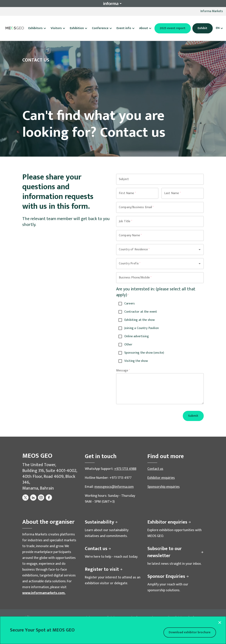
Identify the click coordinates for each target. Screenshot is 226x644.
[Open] (200, 250)
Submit (193, 416)
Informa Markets (212, 11)
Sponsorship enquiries (164, 487)
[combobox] (154, 250)
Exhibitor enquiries (161, 478)
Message (123, 371)
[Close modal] (220, 623)
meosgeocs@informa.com (114, 487)
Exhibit (202, 28)
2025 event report (173, 28)
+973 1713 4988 (125, 469)
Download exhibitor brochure (190, 632)
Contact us (155, 469)
